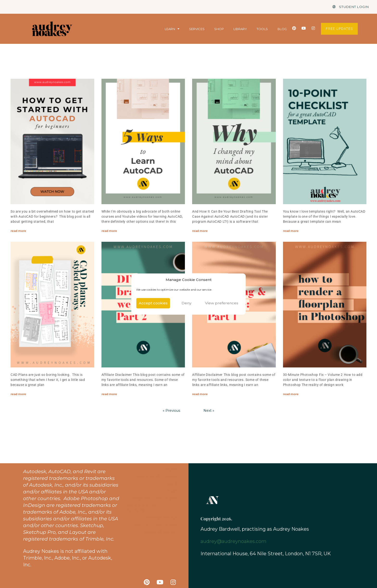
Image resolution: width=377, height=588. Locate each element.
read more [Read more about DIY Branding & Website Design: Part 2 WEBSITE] (109, 394)
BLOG (282, 29)
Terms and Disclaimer (154, 498)
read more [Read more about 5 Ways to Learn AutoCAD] (109, 231)
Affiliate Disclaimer (156, 525)
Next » (209, 411)
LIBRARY (240, 29)
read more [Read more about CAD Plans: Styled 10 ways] (18, 394)
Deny (186, 303)
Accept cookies (153, 303)
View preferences (222, 303)
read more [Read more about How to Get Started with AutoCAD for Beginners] (18, 231)
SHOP (219, 29)
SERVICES (197, 29)
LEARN (172, 29)
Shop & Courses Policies (144, 508)
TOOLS (262, 29)
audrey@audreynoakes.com (233, 541)
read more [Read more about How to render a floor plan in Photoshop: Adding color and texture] (291, 394)
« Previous (171, 411)
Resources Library (157, 477)
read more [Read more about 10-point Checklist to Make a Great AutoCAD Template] (291, 231)
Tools (171, 484)
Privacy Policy (162, 517)
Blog (172, 491)
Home (171, 469)
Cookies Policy (161, 532)
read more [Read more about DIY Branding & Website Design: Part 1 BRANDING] (200, 394)
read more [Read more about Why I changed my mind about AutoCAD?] (200, 231)
